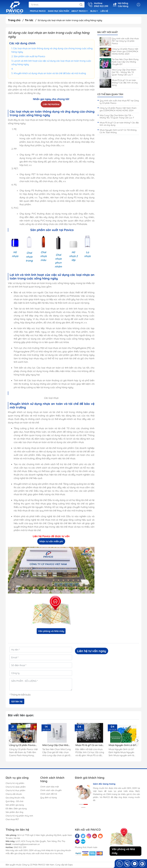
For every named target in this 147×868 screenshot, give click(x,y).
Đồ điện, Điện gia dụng (16, 809)
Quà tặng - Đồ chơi (14, 802)
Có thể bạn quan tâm (110, 95)
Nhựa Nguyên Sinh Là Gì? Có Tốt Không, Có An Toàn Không (118, 132)
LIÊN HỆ (104, 11)
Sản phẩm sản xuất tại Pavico (29, 57)
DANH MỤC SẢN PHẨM (58, 11)
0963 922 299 (20, 848)
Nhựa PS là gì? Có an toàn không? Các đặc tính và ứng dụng (119, 83)
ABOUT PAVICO (80, 12)
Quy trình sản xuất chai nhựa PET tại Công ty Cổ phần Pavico (119, 42)
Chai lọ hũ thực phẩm (15, 791)
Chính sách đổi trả (49, 794)
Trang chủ (14, 21)
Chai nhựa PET (12, 820)
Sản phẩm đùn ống (14, 813)
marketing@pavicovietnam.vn (26, 845)
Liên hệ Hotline (51, 105)
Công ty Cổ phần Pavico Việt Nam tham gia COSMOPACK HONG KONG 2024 (119, 52)
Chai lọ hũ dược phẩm (16, 787)
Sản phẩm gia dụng (15, 805)
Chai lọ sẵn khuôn (14, 795)
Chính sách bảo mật (50, 787)
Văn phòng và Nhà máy (51, 632)
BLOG (95, 12)
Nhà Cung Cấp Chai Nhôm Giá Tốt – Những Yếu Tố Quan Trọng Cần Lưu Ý (118, 73)
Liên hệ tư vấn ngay (92, 651)
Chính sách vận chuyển (51, 791)
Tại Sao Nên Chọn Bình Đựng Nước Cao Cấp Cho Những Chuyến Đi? (119, 62)
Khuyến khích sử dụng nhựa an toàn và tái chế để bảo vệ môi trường (50, 74)
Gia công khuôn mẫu (15, 798)
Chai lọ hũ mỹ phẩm (15, 784)
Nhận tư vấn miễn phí (51, 542)
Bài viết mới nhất (108, 33)
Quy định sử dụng (49, 798)
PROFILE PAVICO (38, 11)
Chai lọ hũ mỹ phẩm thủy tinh (19, 816)
